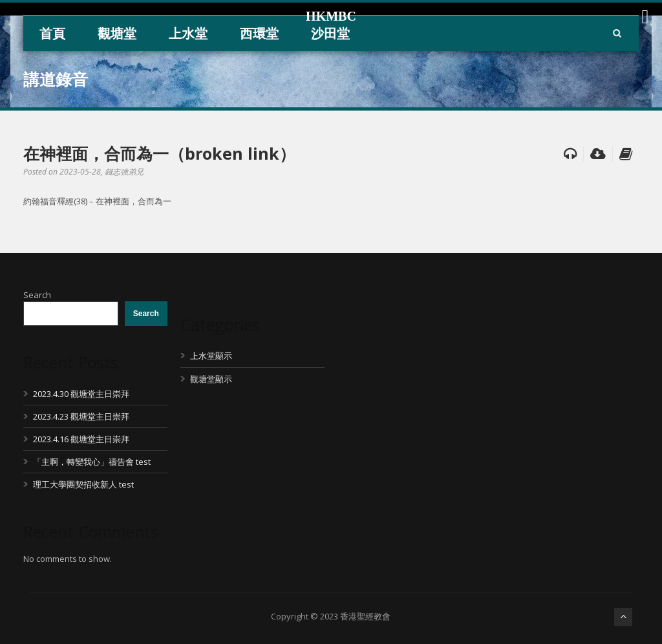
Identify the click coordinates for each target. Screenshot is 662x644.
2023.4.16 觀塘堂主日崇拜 (81, 439)
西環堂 (259, 33)
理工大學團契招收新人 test (83, 484)
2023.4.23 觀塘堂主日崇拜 (81, 416)
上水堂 (188, 33)
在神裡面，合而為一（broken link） (159, 153)
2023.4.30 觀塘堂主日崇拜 (81, 394)
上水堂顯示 (211, 356)
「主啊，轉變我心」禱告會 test (92, 462)
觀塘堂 (117, 33)
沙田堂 (330, 33)
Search (37, 295)
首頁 (52, 33)
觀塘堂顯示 (211, 379)
